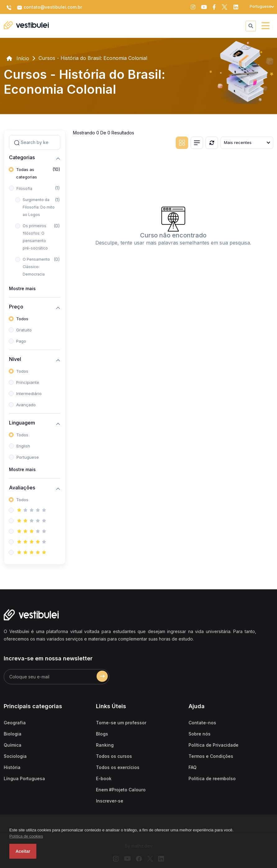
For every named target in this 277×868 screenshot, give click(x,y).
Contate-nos (202, 723)
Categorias (22, 157)
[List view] (197, 143)
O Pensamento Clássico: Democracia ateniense (36, 270)
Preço (16, 307)
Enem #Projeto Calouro (121, 790)
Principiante (28, 382)
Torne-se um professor (121, 723)
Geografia (15, 723)
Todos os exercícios (118, 767)
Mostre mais (22, 288)
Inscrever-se (110, 801)
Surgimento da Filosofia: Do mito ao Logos (39, 207)
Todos (22, 319)
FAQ (193, 767)
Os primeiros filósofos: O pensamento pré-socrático (35, 237)
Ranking (105, 745)
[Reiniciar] (212, 143)
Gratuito (24, 330)
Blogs (102, 734)
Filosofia (24, 189)
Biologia (13, 734)
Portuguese (28, 457)
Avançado (26, 405)
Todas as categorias (27, 173)
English (23, 446)
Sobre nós (200, 734)
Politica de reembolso (212, 778)
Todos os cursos (114, 756)
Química (13, 745)
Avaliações (22, 488)
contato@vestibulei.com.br (49, 7)
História (12, 767)
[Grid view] (182, 143)
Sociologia (15, 756)
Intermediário (29, 394)
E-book (104, 778)
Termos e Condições (211, 756)
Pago (21, 341)
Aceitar (23, 851)
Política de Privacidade (213, 745)
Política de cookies (26, 836)
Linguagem (22, 423)
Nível (15, 359)
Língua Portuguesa (24, 778)
